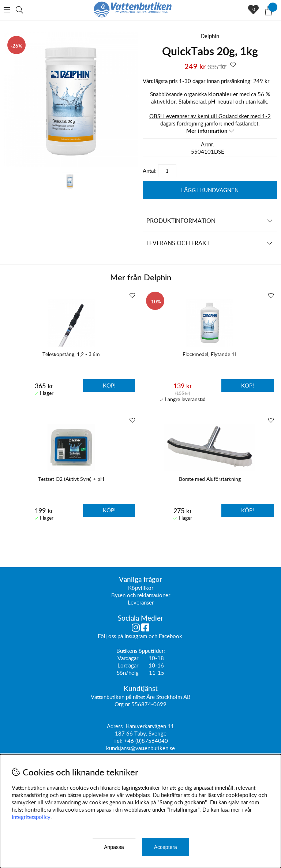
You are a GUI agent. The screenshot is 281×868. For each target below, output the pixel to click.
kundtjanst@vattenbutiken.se (140, 748)
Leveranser (141, 603)
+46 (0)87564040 (146, 741)
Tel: (119, 741)
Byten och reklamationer (141, 595)
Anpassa (114, 847)
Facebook (171, 636)
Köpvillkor (141, 588)
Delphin (210, 36)
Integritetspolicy (31, 817)
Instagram (136, 636)
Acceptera (166, 847)
